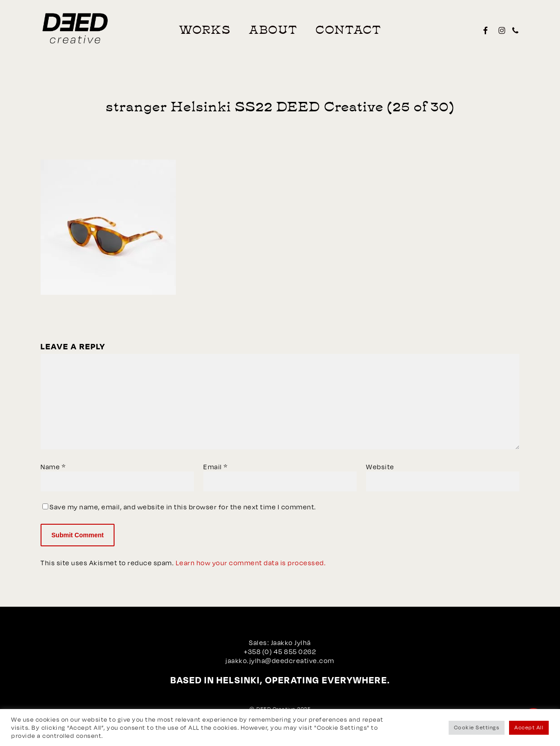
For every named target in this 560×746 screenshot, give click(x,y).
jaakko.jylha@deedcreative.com (280, 661)
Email (216, 467)
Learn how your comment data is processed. (251, 563)
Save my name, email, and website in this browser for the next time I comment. (183, 507)
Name (53, 467)
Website (380, 467)
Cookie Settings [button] (477, 728)
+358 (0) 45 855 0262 (280, 652)
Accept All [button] (529, 728)
